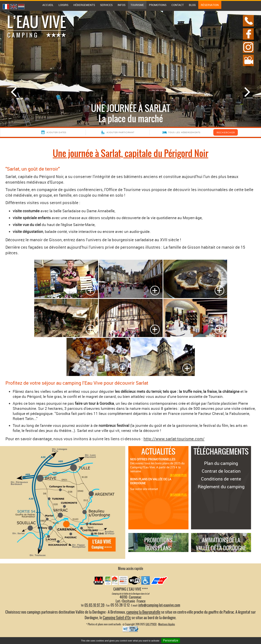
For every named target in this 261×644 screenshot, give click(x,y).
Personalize (171, 640)
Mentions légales (167, 624)
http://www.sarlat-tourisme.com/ (174, 439)
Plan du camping (221, 463)
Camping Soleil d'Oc (117, 618)
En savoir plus (178, 475)
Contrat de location (221, 471)
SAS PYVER (151, 624)
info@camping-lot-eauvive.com (159, 605)
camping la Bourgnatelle (143, 612)
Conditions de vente (221, 479)
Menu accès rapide (131, 568)
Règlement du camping (221, 487)
